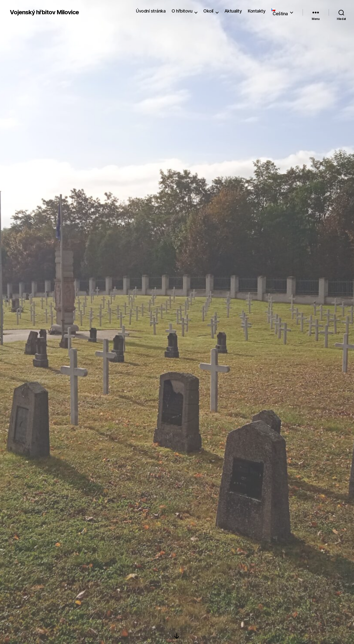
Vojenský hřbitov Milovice (44, 12)
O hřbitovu (182, 11)
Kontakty (257, 11)
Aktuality (233, 11)
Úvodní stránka (151, 11)
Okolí (208, 11)
